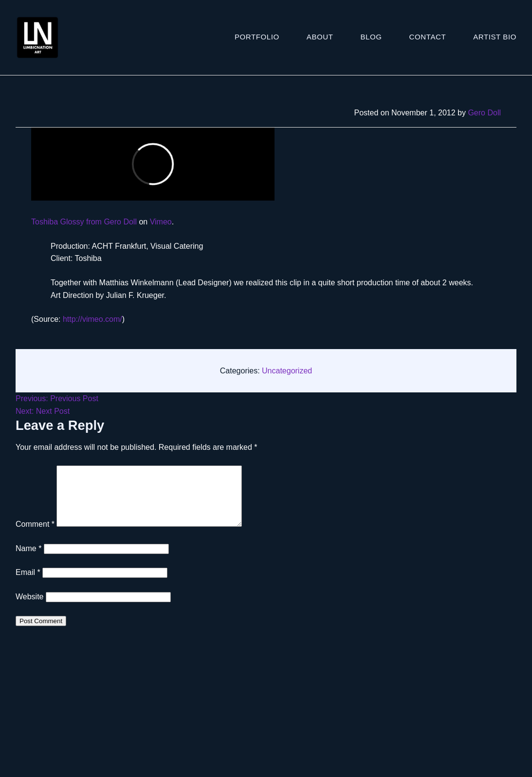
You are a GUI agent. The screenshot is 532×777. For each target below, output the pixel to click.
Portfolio (257, 37)
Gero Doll (484, 113)
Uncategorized (287, 371)
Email (28, 584)
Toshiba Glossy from (67, 222)
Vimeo (161, 222)
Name (28, 560)
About (320, 37)
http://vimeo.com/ (92, 319)
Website (30, 608)
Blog (371, 37)
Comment (35, 536)
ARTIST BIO (495, 37)
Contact (428, 37)
